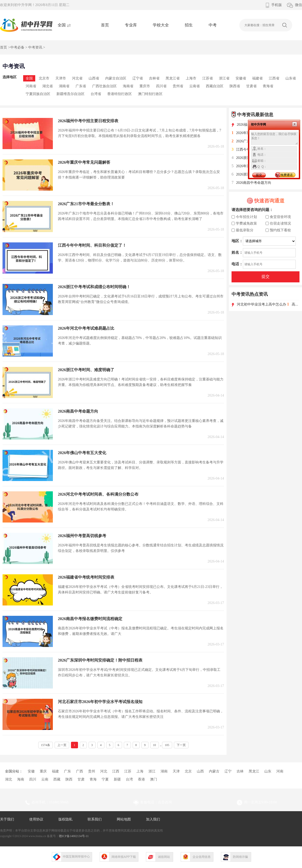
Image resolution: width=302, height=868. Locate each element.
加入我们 (153, 819)
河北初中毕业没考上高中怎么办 (259, 304)
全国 (29, 78)
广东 (67, 771)
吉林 (240, 771)
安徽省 (241, 78)
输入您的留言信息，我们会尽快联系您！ (274, 138)
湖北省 (48, 86)
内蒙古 (214, 771)
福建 (55, 771)
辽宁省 (138, 78)
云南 (45, 779)
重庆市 (145, 86)
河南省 (31, 86)
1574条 (46, 745)
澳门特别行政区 (150, 94)
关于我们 (7, 819)
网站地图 (124, 819)
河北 (104, 771)
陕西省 (235, 86)
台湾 (129, 779)
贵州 (92, 771)
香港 (141, 779)
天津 (176, 771)
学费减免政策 (246, 223)
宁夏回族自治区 (38, 94)
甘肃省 (251, 86)
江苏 (128, 771)
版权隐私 (65, 819)
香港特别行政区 (120, 94)
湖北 (9, 779)
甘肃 (81, 779)
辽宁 (228, 771)
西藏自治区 (215, 86)
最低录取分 (245, 230)
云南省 (195, 86)
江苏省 (208, 78)
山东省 (291, 78)
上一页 (62, 745)
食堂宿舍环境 (280, 217)
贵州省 (178, 86)
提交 (266, 276)
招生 (189, 25)
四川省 (161, 86)
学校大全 (161, 25)
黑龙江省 (173, 78)
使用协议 (36, 819)
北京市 (44, 78)
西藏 (57, 779)
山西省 (94, 78)
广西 (80, 771)
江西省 (274, 78)
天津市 (61, 78)
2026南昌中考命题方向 (251, 183)
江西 (116, 771)
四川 (33, 779)
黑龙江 (254, 771)
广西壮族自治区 (104, 86)
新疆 (117, 779)
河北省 (77, 78)
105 (167, 745)
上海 (140, 771)
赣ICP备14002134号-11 (74, 836)
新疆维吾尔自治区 (70, 94)
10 (155, 745)
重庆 (43, 771)
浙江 (152, 771)
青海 (93, 779)
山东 (268, 771)
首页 (105, 25)
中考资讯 (35, 47)
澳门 (154, 779)
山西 (200, 771)
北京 (188, 771)
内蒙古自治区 (116, 78)
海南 (21, 779)
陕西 (69, 779)
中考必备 (17, 47)
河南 (280, 771)
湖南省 (64, 86)
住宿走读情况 (280, 223)
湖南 (164, 771)
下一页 (181, 745)
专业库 (131, 25)
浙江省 (224, 78)
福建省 (257, 78)
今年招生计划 (246, 217)
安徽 (31, 771)
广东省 (81, 86)
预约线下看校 (280, 230)
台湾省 (96, 94)
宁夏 (105, 779)
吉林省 (154, 78)
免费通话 (287, 175)
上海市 (191, 78)
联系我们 (95, 819)
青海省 (268, 86)
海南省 (128, 86)
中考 (213, 25)
